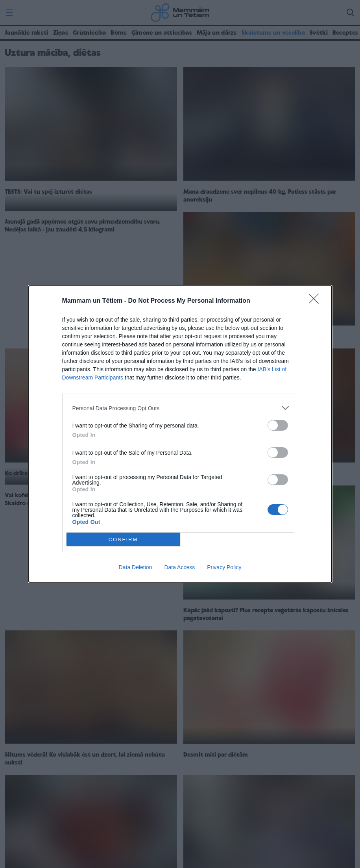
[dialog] (180, 434)
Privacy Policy (224, 567)
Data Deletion (136, 567)
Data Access (179, 567)
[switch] (278, 425)
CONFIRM (123, 539)
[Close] (316, 301)
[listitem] (180, 408)
